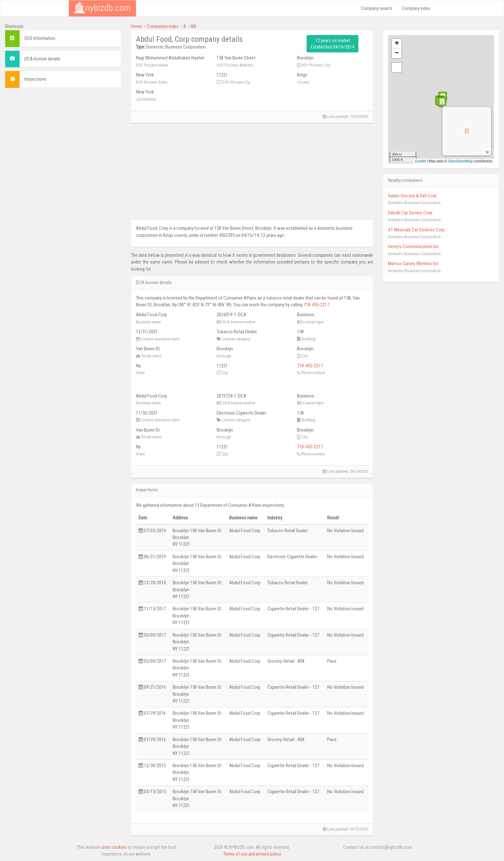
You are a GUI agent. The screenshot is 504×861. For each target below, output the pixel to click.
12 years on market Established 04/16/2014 (333, 44)
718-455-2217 (316, 305)
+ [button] (397, 44)
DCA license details (42, 59)
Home (136, 26)
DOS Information (40, 38)
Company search (377, 8)
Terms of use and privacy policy (252, 854)
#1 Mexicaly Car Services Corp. (417, 230)
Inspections (35, 79)
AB (193, 26)
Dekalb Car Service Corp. (411, 213)
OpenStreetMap (461, 161)
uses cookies (114, 847)
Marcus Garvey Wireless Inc (413, 264)
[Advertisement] (63, 138)
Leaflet (421, 161)
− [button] (397, 53)
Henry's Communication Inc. (414, 247)
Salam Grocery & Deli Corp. (413, 196)
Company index (416, 8)
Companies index (163, 26)
